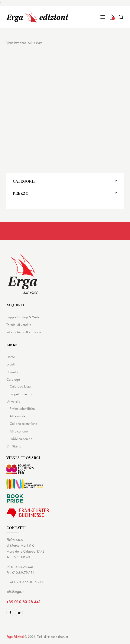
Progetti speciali (21, 394)
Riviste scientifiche (22, 408)
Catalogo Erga (20, 386)
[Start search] (121, 17)
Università (13, 401)
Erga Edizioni (15, 637)
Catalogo (13, 379)
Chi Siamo (14, 446)
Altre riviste (17, 416)
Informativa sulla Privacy (24, 332)
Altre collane (19, 431)
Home (11, 357)
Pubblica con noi (21, 439)
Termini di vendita (19, 325)
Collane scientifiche (23, 423)
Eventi (11, 364)
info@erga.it (15, 592)
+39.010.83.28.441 (24, 602)
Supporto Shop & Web (23, 317)
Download (14, 372)
